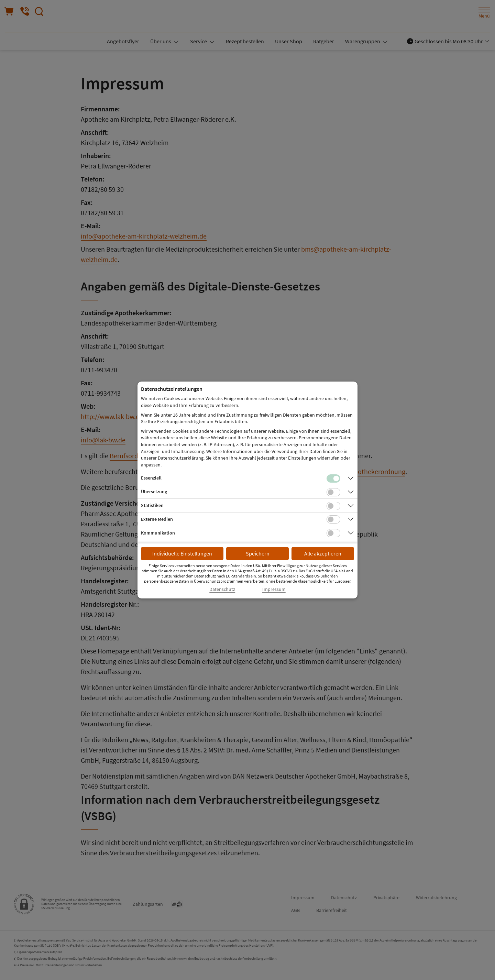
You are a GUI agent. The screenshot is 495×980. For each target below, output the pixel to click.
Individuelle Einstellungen (182, 553)
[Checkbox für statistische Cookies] (333, 506)
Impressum (274, 589)
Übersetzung (154, 492)
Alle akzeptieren (323, 553)
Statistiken (152, 505)
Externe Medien (157, 519)
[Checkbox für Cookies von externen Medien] (333, 519)
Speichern (258, 553)
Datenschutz (222, 589)
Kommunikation (158, 533)
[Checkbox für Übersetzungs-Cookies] (333, 492)
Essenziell (151, 478)
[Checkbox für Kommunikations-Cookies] (333, 533)
